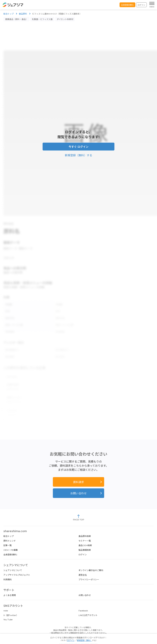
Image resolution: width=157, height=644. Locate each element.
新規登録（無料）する (78, 154)
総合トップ (9, 14)
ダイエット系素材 (65, 19)
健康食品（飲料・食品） (16, 19)
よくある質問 (10, 588)
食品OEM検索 (85, 539)
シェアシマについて (13, 563)
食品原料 (23, 14)
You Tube (8, 613)
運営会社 (83, 568)
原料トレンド (10, 534)
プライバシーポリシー (89, 573)
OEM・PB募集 (11, 543)
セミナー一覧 (85, 534)
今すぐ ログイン (78, 145)
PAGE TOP (79, 511)
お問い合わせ (78, 487)
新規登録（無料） (84, 640)
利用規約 (8, 573)
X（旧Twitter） (11, 608)
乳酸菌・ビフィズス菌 (42, 19)
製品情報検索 (85, 543)
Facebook (83, 604)
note (6, 604)
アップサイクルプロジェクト (17, 568)
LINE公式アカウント (88, 608)
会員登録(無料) (127, 5)
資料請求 (78, 475)
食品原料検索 (85, 529)
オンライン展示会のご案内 (91, 563)
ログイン (141, 5)
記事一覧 (8, 539)
